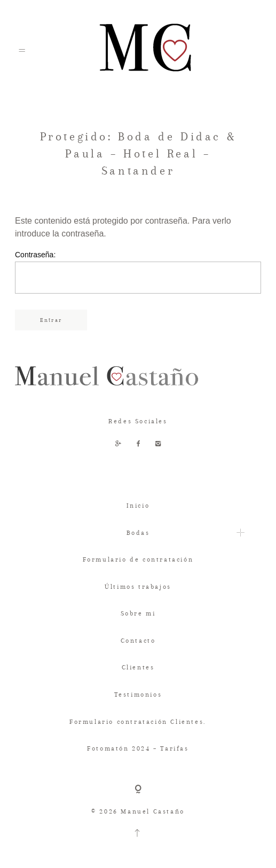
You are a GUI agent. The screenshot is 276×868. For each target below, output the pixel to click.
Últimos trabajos (138, 587)
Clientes (138, 667)
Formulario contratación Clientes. (138, 722)
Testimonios (138, 695)
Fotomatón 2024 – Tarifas (138, 748)
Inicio (138, 506)
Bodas (138, 533)
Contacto (138, 641)
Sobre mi (138, 613)
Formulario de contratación (138, 559)
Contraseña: (138, 272)
